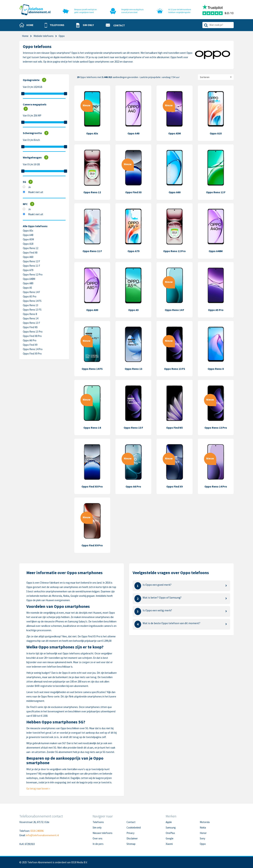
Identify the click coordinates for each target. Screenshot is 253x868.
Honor (203, 833)
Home (25, 36)
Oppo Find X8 (30, 253)
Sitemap (131, 844)
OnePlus (170, 833)
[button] (54, 25)
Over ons (98, 838)
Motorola (205, 822)
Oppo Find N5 (30, 327)
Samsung (171, 828)
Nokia (203, 828)
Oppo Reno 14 (30, 318)
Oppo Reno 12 (30, 248)
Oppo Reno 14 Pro (33, 349)
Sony (202, 838)
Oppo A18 (28, 244)
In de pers (98, 844)
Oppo (203, 844)
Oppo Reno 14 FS (32, 301)
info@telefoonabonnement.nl (42, 835)
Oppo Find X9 (30, 345)
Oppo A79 (28, 270)
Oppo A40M (29, 279)
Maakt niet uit (36, 192)
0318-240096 (37, 831)
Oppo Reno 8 (30, 314)
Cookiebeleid (134, 828)
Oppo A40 (28, 235)
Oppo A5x (28, 231)
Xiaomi (169, 844)
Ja (29, 187)
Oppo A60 (28, 257)
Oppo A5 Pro (30, 296)
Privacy (130, 833)
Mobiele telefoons (44, 36)
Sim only (97, 828)
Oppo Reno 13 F (31, 323)
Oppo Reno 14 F (31, 292)
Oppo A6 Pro (30, 340)
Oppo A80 (28, 283)
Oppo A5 (27, 288)
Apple (169, 822)
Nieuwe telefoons (103, 833)
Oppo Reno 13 (30, 305)
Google (170, 838)
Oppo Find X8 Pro (32, 336)
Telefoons (98, 822)
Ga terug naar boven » (38, 789)
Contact (131, 822)
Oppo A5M (28, 239)
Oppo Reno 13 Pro (33, 332)
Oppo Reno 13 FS (32, 310)
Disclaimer (132, 838)
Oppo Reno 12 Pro (33, 274)
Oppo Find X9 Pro (32, 354)
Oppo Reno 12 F (31, 261)
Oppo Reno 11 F (31, 266)
